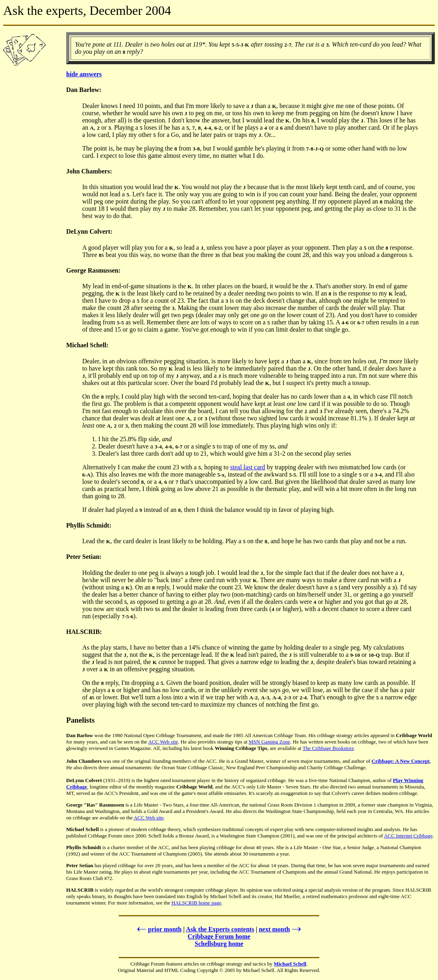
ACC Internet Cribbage (408, 836)
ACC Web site (163, 742)
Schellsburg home (219, 944)
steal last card (248, 467)
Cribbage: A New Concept (400, 761)
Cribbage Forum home (219, 936)
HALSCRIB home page (196, 903)
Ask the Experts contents (220, 929)
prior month (159, 929)
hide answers (84, 74)
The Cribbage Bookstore (328, 748)
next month (281, 929)
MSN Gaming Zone (269, 742)
